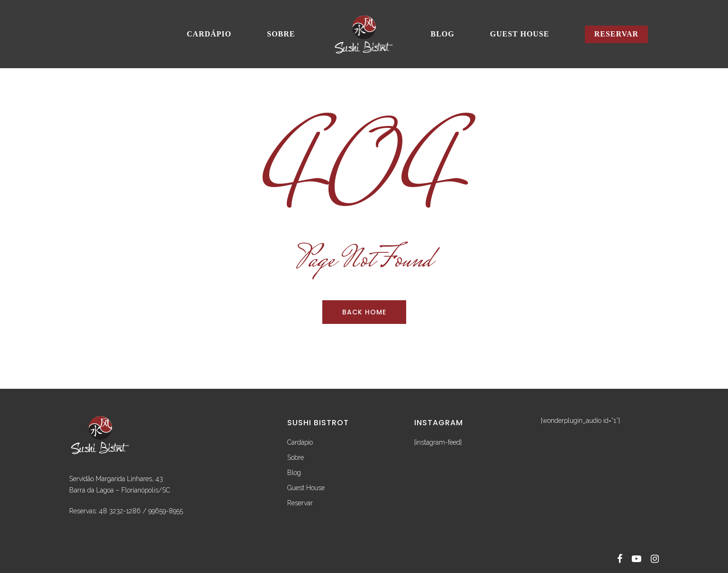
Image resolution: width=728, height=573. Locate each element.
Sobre (281, 34)
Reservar (616, 34)
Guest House (520, 34)
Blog (443, 34)
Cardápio (209, 34)
